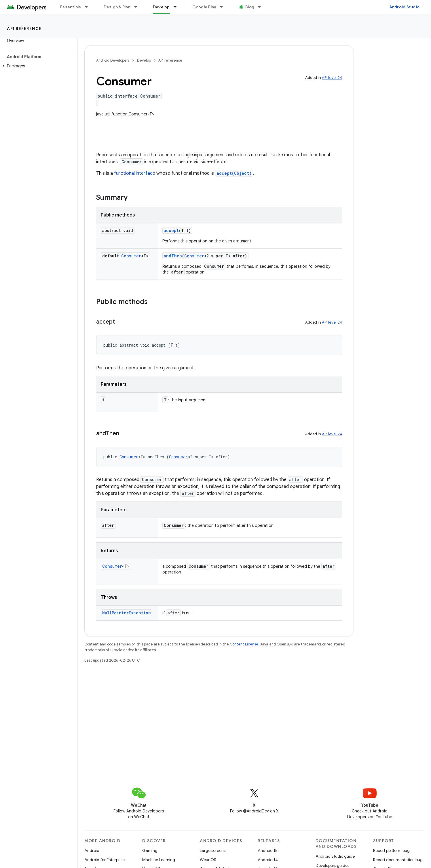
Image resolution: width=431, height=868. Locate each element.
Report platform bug (391, 850)
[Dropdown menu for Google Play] (224, 7)
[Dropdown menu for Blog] (262, 7)
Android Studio (405, 7)
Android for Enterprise (105, 860)
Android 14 (268, 860)
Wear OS (208, 860)
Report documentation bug (398, 860)
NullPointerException (127, 613)
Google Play (204, 7)
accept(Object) (234, 173)
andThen (173, 256)
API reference (24, 29)
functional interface (135, 173)
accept (171, 230)
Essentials (71, 7)
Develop (144, 60)
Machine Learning (159, 860)
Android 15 (268, 850)
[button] (38, 66)
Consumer (131, 256)
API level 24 (332, 78)
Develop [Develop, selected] (161, 7)
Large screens (213, 850)
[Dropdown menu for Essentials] (89, 7)
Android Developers (113, 60)
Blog (250, 7)
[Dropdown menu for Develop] (178, 7)
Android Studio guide (335, 856)
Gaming (150, 850)
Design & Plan (117, 7)
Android (92, 850)
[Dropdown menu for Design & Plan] (138, 7)
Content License (244, 644)
